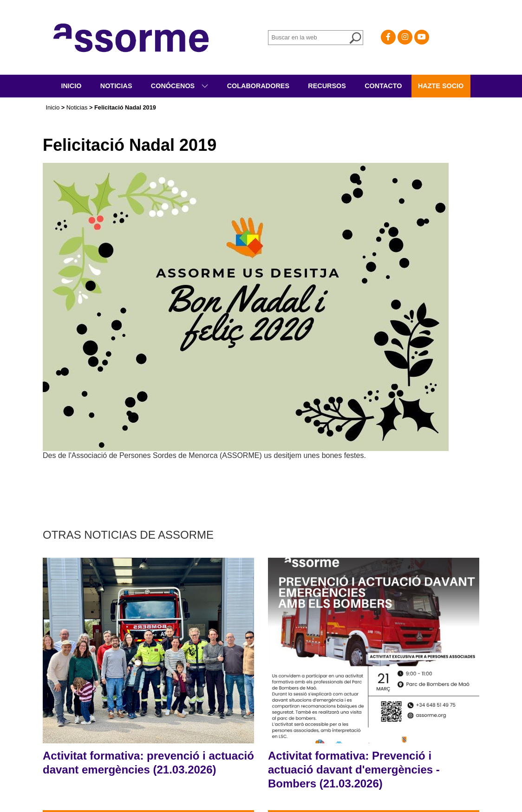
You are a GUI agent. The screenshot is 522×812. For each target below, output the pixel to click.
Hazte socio (441, 86)
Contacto (383, 86)
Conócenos (174, 86)
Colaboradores (258, 86)
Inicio (71, 86)
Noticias (116, 86)
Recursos (327, 86)
